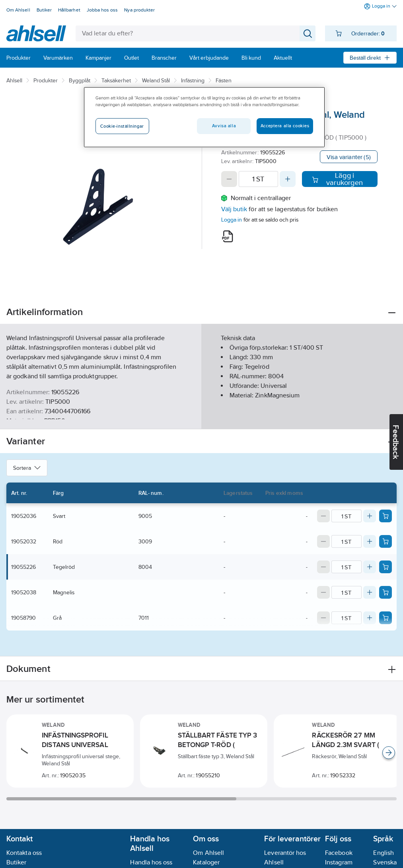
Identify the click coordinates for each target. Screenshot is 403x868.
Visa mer (201, 416)
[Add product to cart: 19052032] (385, 541)
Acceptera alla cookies (285, 126)
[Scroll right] (389, 753)
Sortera (27, 468)
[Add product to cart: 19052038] (385, 592)
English (384, 853)
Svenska (385, 862)
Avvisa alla (224, 126)
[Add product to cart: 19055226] (385, 567)
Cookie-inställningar (122, 126)
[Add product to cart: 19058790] (385, 618)
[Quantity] (259, 179)
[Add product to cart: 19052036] (385, 516)
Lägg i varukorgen (337, 179)
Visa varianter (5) (349, 157)
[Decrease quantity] (229, 179)
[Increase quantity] (288, 179)
